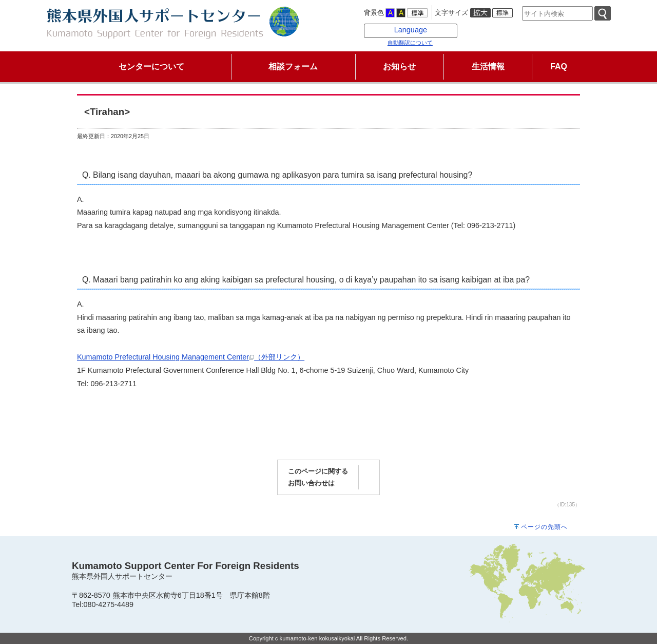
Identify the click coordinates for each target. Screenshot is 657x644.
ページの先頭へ (544, 527)
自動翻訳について (410, 43)
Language (411, 30)
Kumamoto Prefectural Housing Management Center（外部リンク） (191, 357)
